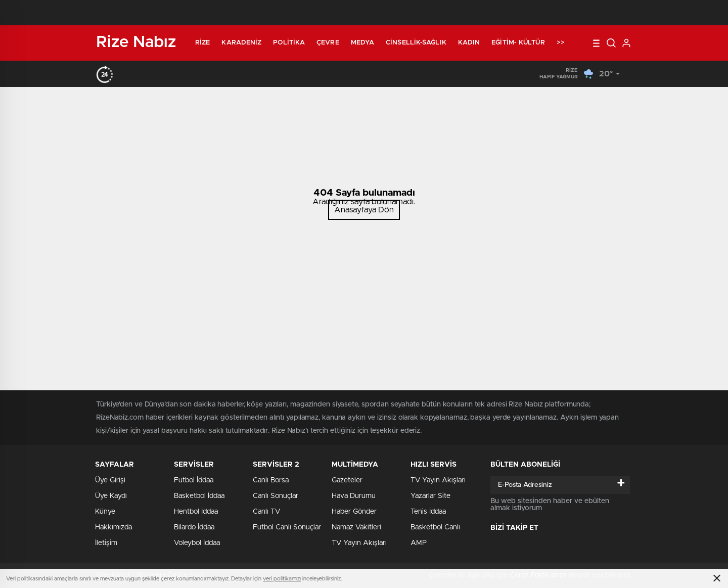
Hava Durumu (354, 496)
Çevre (328, 43)
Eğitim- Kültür (518, 43)
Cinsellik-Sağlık (416, 43)
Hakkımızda (113, 527)
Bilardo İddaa (194, 527)
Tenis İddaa (428, 512)
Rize (202, 43)
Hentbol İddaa (196, 512)
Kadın (469, 43)
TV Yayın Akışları (359, 543)
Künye (105, 512)
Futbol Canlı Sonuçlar (287, 527)
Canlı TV (266, 512)
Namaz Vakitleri (356, 527)
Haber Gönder (354, 512)
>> (561, 43)
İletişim (106, 543)
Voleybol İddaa (197, 543)
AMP (419, 543)
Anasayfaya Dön (364, 210)
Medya (363, 43)
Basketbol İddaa (199, 496)
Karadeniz (241, 43)
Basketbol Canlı (435, 527)
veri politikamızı (282, 579)
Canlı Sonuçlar (276, 496)
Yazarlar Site (430, 496)
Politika (289, 43)
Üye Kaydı (111, 496)
